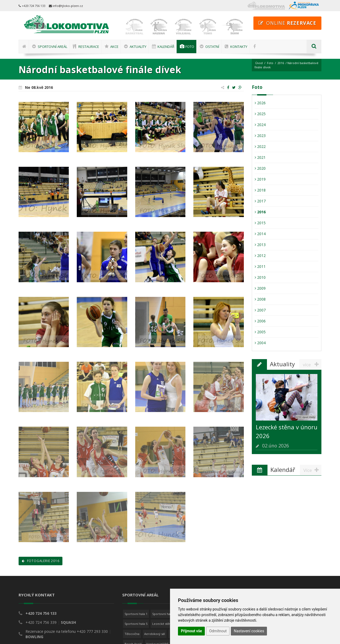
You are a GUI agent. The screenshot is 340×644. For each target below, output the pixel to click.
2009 (260, 288)
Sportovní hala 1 (136, 614)
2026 (260, 103)
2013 (260, 245)
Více (312, 470)
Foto (270, 63)
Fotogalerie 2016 (41, 561)
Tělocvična (132, 634)
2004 (260, 343)
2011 (260, 266)
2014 (260, 234)
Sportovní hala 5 (136, 624)
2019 (260, 179)
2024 (260, 125)
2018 (260, 190)
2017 (260, 201)
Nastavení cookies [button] (249, 631)
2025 (260, 114)
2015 (260, 223)
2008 (260, 299)
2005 (260, 332)
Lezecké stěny (162, 624)
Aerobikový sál (155, 634)
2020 (260, 168)
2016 (281, 63)
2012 (260, 255)
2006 (260, 321)
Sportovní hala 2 (164, 614)
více (312, 364)
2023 (260, 136)
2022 (260, 146)
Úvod (259, 63)
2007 (260, 310)
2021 (260, 157)
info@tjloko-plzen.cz (68, 6)
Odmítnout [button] (218, 631)
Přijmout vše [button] (191, 631)
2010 (260, 277)
